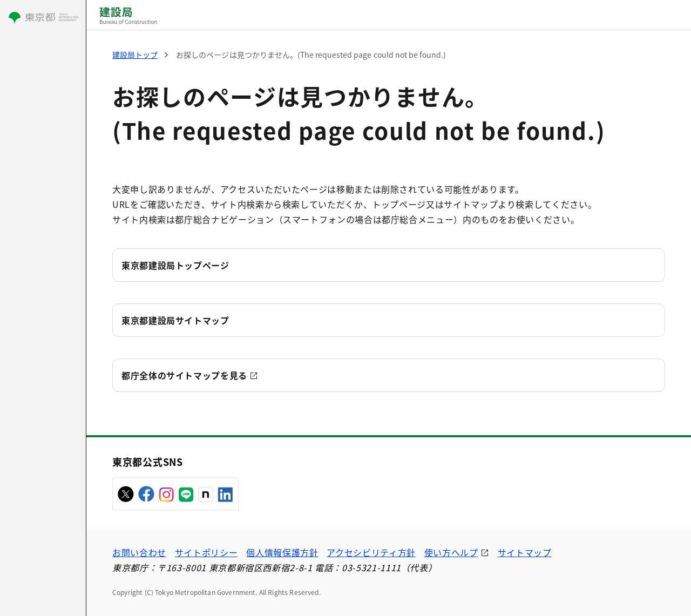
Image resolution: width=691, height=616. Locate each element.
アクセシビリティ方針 (371, 552)
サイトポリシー (206, 552)
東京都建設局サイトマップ (175, 320)
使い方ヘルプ (451, 552)
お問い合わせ (139, 552)
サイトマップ (525, 552)
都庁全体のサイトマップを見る (184, 375)
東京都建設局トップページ (175, 265)
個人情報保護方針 (282, 552)
